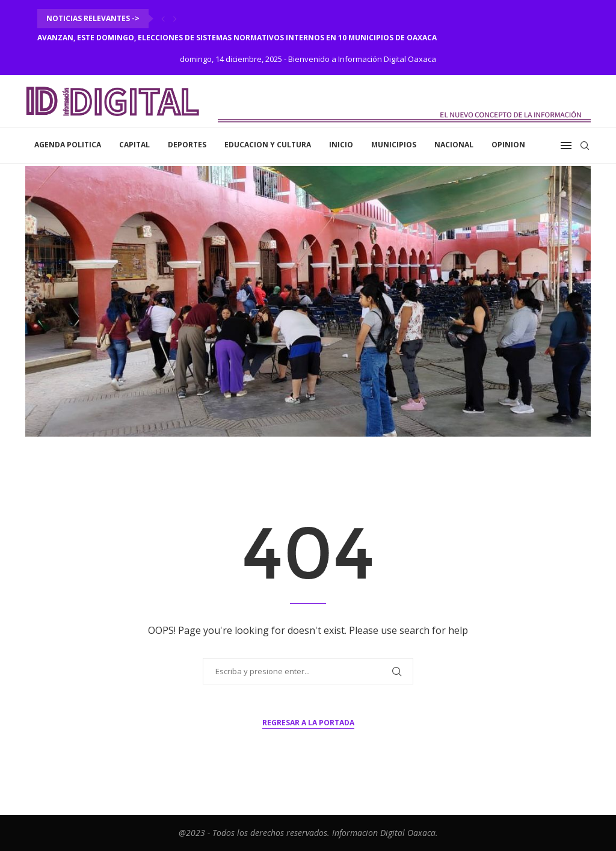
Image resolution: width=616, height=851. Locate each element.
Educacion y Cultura (268, 145)
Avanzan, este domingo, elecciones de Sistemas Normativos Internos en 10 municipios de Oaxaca (238, 38)
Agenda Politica (68, 145)
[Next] (175, 19)
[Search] (585, 146)
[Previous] (163, 19)
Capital (134, 145)
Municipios (394, 145)
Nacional (454, 145)
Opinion (508, 145)
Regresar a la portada (308, 723)
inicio (341, 145)
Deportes (187, 145)
